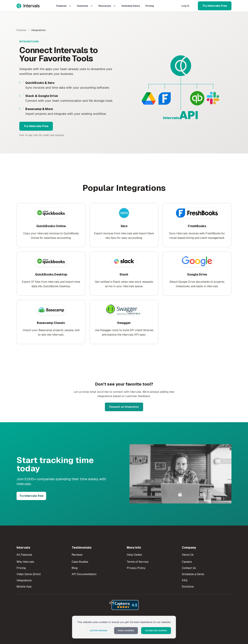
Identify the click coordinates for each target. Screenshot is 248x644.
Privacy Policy (136, 568)
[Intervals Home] (28, 6)
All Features (24, 555)
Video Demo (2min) (29, 574)
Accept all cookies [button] (157, 630)
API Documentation (84, 574)
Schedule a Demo (193, 574)
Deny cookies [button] (127, 630)
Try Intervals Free (215, 6)
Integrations (24, 580)
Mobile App (24, 587)
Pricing (150, 6)
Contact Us (189, 568)
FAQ (185, 580)
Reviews (77, 555)
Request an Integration (124, 407)
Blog (75, 568)
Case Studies (80, 562)
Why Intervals (25, 562)
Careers (187, 562)
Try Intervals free (31, 496)
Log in (185, 6)
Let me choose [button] (101, 630)
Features (64, 6)
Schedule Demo (131, 6)
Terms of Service (138, 562)
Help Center (135, 555)
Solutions (85, 6)
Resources (107, 6)
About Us (188, 555)
